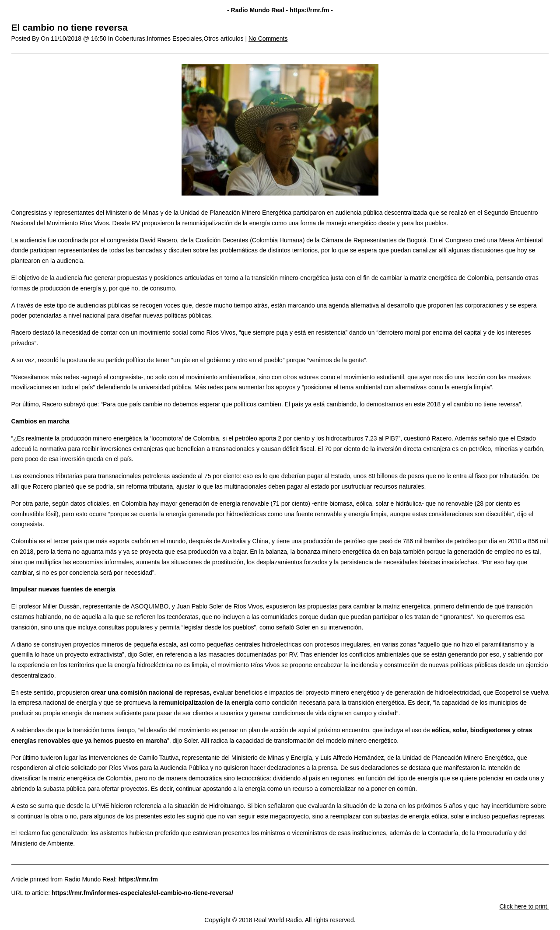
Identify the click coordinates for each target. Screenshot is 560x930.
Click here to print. (524, 906)
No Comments (268, 38)
